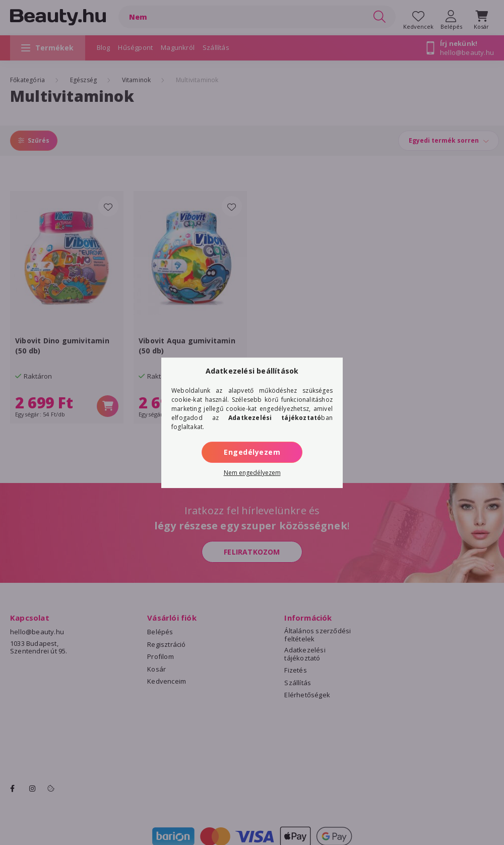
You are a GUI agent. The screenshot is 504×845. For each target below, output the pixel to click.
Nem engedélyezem (252, 473)
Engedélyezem (252, 452)
